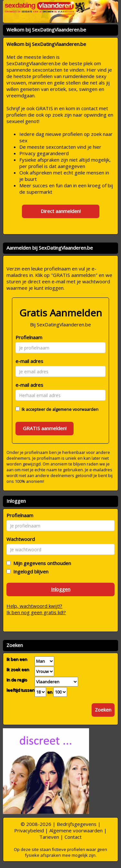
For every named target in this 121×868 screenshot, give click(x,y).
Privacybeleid (29, 830)
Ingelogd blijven (30, 571)
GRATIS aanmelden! (45, 428)
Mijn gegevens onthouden (41, 563)
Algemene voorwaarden (76, 830)
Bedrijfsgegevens (77, 824)
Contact (73, 837)
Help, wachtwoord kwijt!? (34, 606)
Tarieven (49, 837)
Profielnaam (29, 337)
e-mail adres (29, 361)
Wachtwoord (21, 539)
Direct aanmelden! (61, 211)
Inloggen (61, 589)
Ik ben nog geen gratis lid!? (36, 612)
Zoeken (103, 710)
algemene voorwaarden (75, 409)
